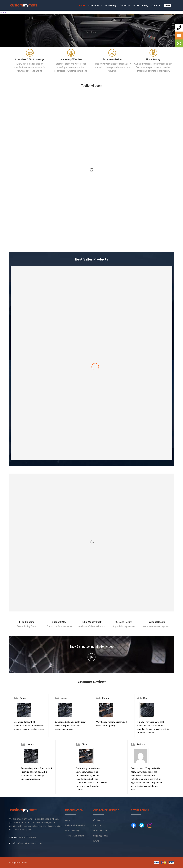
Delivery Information (76, 825)
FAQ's (96, 841)
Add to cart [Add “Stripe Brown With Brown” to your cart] (91, 451)
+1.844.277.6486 (27, 837)
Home (82, 5)
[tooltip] (179, 28)
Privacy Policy (72, 830)
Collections (95, 6)
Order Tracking (141, 5)
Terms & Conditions (75, 836)
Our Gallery (111, 5)
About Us (70, 820)
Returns (97, 825)
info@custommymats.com (29, 843)
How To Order (100, 830)
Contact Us (125, 5)
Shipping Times (101, 836)
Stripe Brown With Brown (92, 432)
